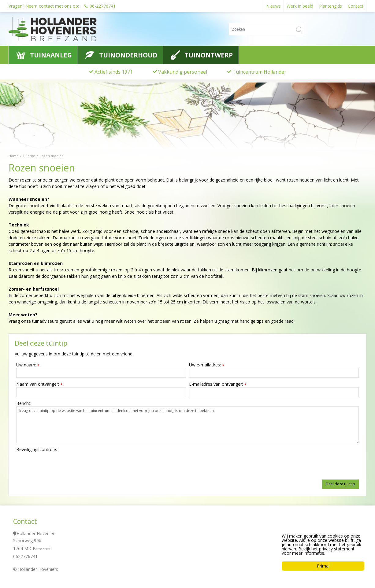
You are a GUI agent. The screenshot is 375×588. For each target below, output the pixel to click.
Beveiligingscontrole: (37, 449)
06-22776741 (103, 6)
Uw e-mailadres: (207, 365)
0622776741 (25, 556)
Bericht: (24, 403)
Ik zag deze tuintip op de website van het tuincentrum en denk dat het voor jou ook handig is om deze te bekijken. (187, 425)
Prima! (323, 566)
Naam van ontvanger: (39, 384)
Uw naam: (28, 365)
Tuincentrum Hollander (259, 72)
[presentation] (63, 465)
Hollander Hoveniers (37, 533)
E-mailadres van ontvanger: (218, 384)
